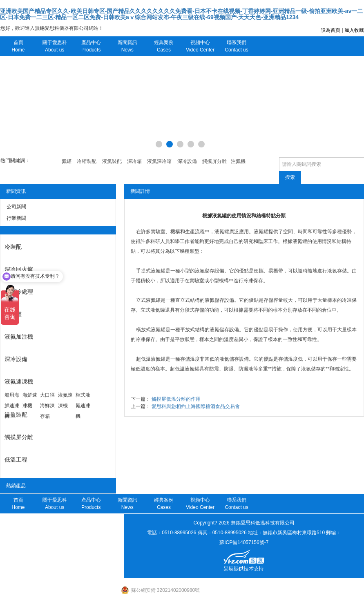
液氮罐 (13, 314)
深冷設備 (16, 359)
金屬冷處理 (19, 292)
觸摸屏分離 (19, 437)
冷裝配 (13, 247)
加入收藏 (354, 30)
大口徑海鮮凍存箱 (47, 406)
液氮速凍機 (19, 381)
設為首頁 (331, 30)
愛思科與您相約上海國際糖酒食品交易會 (196, 406)
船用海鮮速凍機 (12, 406)
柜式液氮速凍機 (83, 406)
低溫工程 (16, 460)
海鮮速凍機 (30, 400)
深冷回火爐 (19, 269)
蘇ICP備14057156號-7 (244, 542)
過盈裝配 (16, 415)
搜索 (290, 177)
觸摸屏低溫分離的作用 (176, 399)
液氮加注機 (19, 337)
